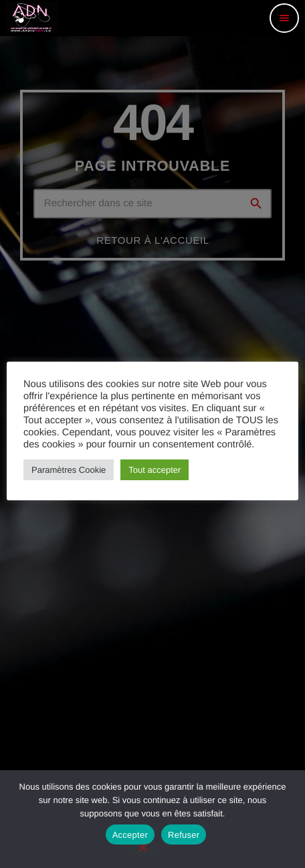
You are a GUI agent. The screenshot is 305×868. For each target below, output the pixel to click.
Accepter (130, 835)
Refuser (184, 835)
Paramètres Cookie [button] (69, 470)
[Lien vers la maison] (32, 18)
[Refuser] (142, 849)
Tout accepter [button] (155, 470)
